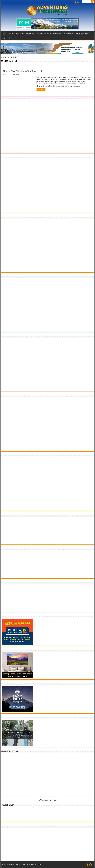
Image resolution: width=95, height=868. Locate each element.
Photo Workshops (82, 34)
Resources (30, 34)
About (38, 34)
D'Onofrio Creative (36, 865)
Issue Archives (68, 34)
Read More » (41, 90)
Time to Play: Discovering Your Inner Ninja (23, 71)
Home (4, 33)
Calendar (20, 34)
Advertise (47, 34)
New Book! (7, 38)
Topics (11, 34)
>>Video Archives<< (47, 800)
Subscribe (57, 34)
